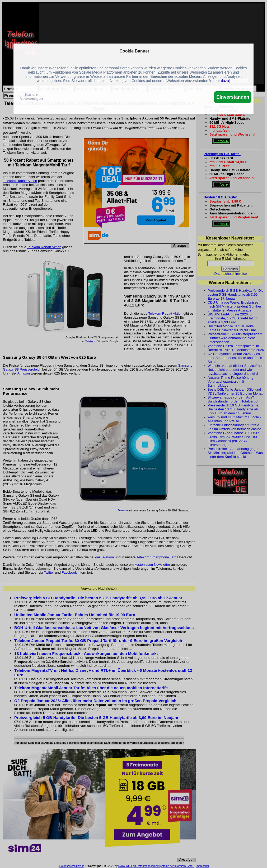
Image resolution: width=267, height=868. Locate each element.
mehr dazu (220, 81)
